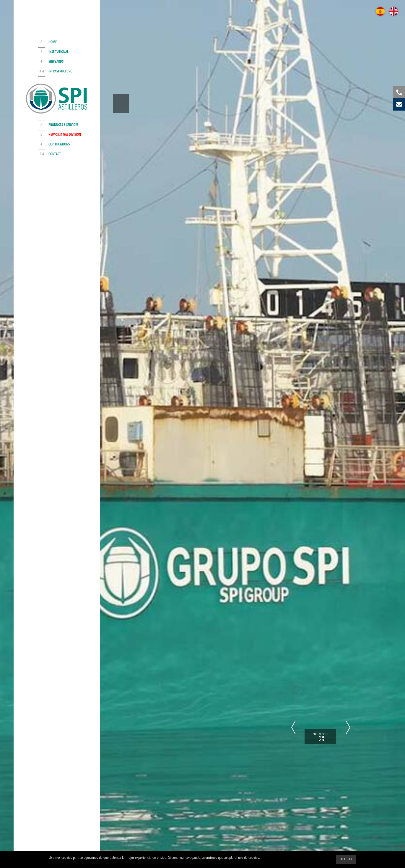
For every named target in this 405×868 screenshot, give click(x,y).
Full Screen (320, 720)
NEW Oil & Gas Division (65, 136)
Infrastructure (60, 71)
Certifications (59, 145)
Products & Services (63, 126)
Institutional (58, 51)
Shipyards (56, 61)
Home (53, 42)
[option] (202, 434)
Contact (55, 155)
